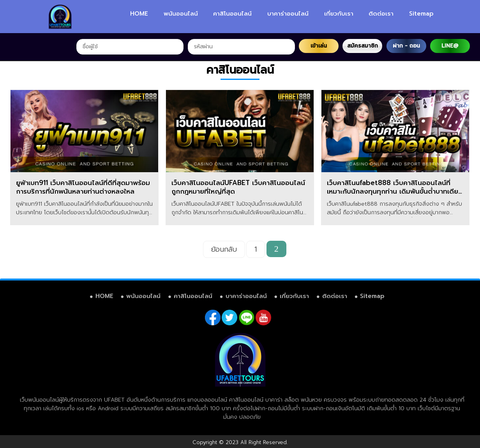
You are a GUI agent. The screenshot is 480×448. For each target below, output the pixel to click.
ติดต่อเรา (381, 14)
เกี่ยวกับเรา (339, 14)
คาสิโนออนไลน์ (232, 14)
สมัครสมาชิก (363, 46)
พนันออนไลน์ (181, 14)
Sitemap (421, 14)
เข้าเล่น (319, 46)
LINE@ (450, 46)
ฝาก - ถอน (406, 46)
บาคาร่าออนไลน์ (288, 14)
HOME (139, 14)
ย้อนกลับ (224, 249)
